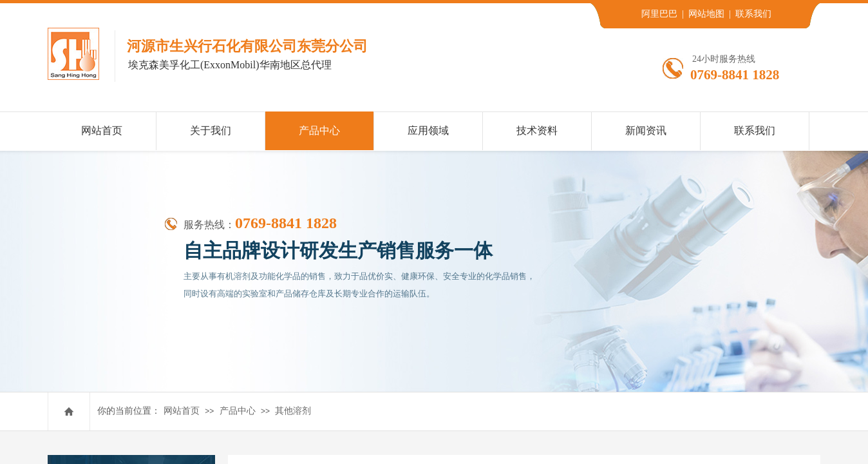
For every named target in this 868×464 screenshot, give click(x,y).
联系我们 (755, 130)
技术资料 (537, 130)
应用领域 (428, 130)
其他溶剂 (293, 411)
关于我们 (211, 130)
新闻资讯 (646, 130)
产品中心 (238, 411)
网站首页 (182, 411)
